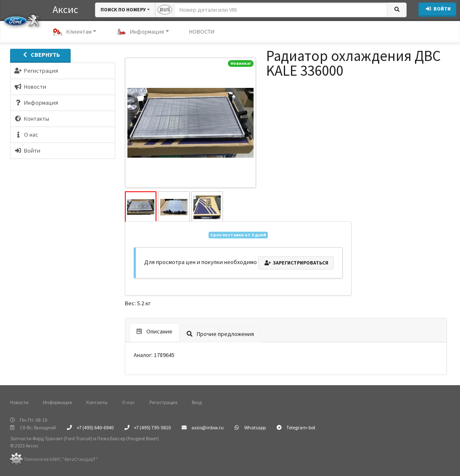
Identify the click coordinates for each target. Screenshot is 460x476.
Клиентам (72, 32)
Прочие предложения (220, 334)
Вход (197, 402)
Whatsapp (250, 427)
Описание (155, 331)
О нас (128, 402)
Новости (19, 402)
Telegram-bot (296, 427)
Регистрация (163, 402)
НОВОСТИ (202, 32)
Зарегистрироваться (296, 263)
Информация (140, 32)
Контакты (97, 402)
